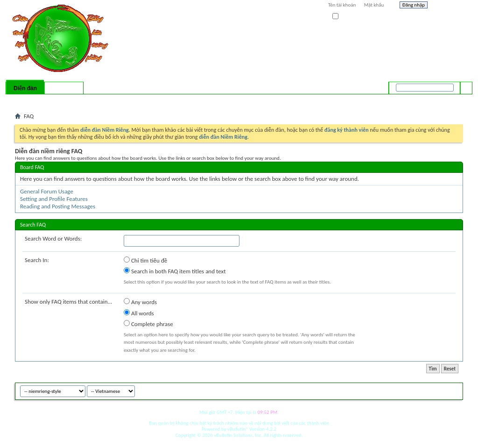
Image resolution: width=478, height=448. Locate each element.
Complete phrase (148, 324)
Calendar (65, 100)
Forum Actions (97, 100)
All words (139, 313)
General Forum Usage (47, 191)
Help (448, 6)
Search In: (37, 260)
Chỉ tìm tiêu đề (145, 260)
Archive (436, 390)
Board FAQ (32, 167)
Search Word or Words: (53, 238)
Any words (140, 302)
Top (453, 390)
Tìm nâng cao (447, 100)
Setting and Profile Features (54, 199)
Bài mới (26, 100)
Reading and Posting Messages (58, 206)
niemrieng (411, 390)
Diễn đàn (25, 88)
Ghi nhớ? (346, 17)
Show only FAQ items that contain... (68, 302)
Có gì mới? (64, 88)
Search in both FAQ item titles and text (175, 271)
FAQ (44, 100)
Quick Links (137, 100)
